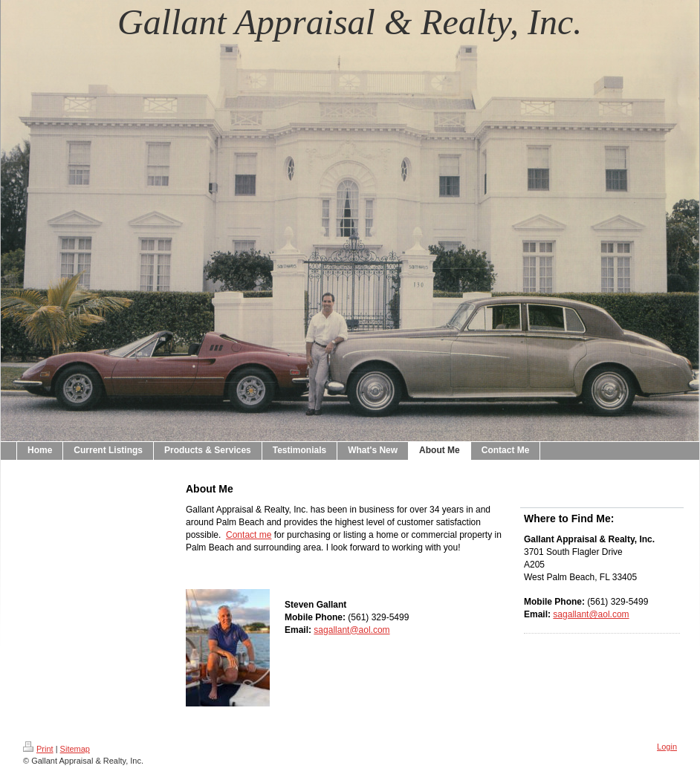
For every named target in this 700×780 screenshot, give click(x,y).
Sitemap (75, 749)
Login (667, 747)
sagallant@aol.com (351, 630)
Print (38, 749)
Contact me (249, 535)
